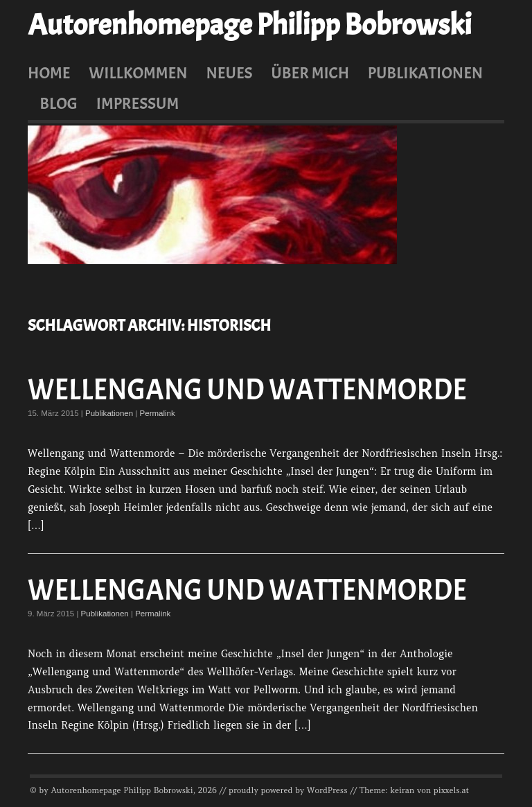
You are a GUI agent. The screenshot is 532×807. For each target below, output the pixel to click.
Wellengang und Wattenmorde (247, 390)
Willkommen (138, 73)
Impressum (138, 103)
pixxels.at (451, 790)
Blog (59, 103)
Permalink (158, 413)
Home (49, 73)
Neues (229, 73)
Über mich (310, 73)
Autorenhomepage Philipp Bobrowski (249, 25)
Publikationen (425, 73)
